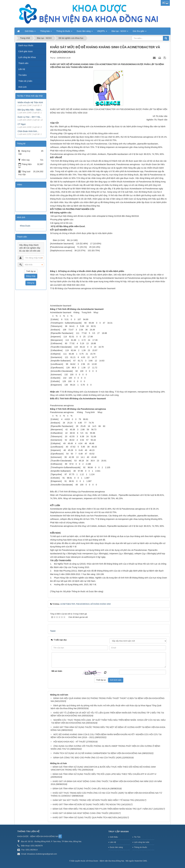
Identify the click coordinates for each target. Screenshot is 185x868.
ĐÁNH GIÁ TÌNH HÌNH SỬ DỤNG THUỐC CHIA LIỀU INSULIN (81, 789)
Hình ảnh (22, 87)
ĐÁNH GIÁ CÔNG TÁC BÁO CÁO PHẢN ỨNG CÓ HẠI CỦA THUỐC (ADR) (87, 758)
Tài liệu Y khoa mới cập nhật (30, 96)
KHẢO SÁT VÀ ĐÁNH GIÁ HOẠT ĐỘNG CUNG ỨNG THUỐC (81, 813)
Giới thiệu (114, 837)
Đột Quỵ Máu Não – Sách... (30, 110)
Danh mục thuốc (26, 45)
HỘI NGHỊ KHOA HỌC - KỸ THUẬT (69, 742)
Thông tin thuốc (140, 847)
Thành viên (23, 63)
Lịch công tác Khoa (27, 57)
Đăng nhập (31, 276)
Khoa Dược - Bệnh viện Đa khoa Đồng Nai (106, 861)
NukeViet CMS (141, 861)
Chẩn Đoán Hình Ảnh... (28, 131)
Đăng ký (31, 283)
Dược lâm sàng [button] (85, 32)
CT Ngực (22, 124)
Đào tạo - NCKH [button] (120, 32)
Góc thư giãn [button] (140, 32)
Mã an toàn (57, 671)
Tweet (53, 631)
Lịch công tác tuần (142, 842)
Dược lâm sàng (116, 847)
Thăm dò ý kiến (25, 81)
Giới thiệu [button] (30, 32)
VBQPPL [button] (102, 32)
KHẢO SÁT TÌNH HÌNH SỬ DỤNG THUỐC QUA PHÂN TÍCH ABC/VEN (85, 817)
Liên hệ (22, 69)
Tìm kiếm (23, 75)
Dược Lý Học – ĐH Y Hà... (30, 117)
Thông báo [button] (46, 32)
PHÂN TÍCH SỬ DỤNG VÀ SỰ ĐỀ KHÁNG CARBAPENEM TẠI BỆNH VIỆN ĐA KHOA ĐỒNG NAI (97, 753)
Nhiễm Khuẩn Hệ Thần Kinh (30, 102)
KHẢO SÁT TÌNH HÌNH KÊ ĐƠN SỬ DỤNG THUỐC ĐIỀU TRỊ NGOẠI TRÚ (87, 804)
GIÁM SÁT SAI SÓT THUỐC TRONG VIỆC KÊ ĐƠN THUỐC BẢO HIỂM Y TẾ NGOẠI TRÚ (93, 800)
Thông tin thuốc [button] (64, 32)
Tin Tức (137, 837)
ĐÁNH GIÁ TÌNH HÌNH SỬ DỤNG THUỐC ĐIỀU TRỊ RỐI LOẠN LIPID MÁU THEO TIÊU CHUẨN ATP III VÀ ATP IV (104, 774)
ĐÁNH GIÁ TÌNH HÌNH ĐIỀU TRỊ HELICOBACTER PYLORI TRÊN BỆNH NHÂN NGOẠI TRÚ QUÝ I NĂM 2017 (103, 809)
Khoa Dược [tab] (25, 226)
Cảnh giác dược (26, 51)
